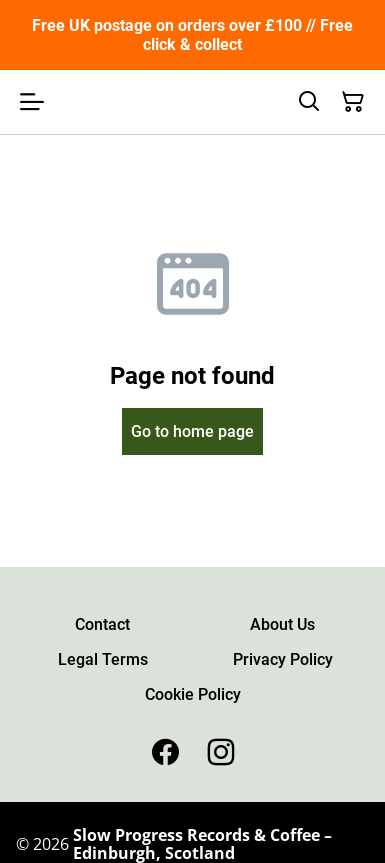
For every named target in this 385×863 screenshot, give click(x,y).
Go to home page (192, 431)
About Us (282, 624)
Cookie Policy (193, 694)
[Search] (309, 102)
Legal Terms (103, 659)
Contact (102, 624)
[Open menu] (32, 102)
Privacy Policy (283, 659)
